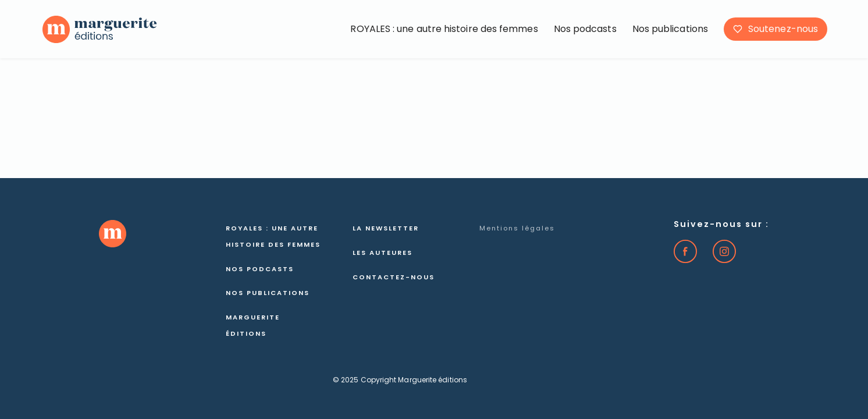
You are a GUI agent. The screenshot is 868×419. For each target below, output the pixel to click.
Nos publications (670, 29)
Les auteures (383, 253)
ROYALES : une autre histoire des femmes (444, 29)
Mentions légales (517, 228)
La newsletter (386, 228)
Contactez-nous (394, 277)
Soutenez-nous (783, 29)
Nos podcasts (585, 29)
